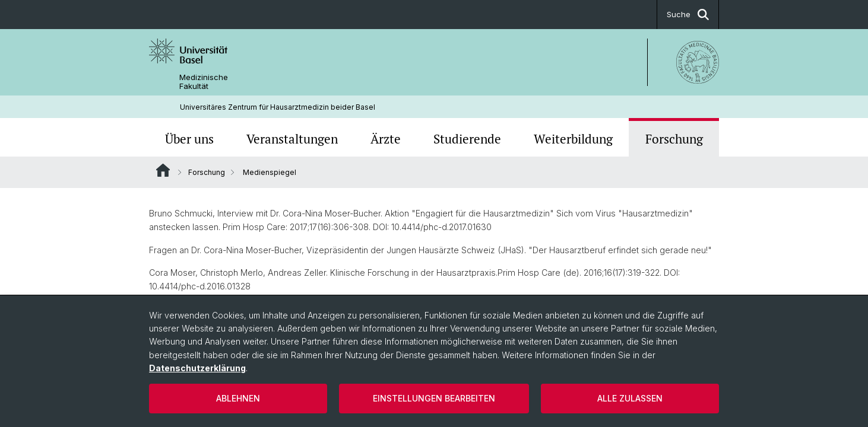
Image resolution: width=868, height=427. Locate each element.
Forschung (674, 139)
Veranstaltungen (292, 139)
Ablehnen (238, 398)
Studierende (467, 139)
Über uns (189, 139)
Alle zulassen (630, 398)
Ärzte (386, 139)
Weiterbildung (573, 139)
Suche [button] (688, 15)
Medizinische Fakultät (204, 82)
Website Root (163, 170)
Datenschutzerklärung (197, 368)
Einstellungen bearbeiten (434, 398)
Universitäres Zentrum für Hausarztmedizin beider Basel (278, 107)
